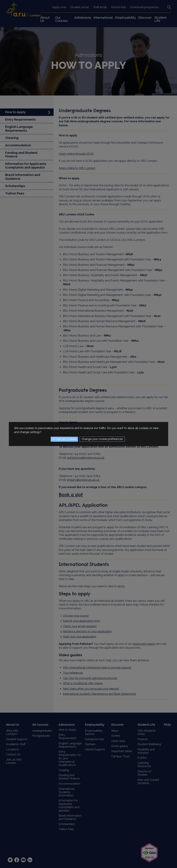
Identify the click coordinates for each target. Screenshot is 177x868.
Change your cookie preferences (102, 439)
